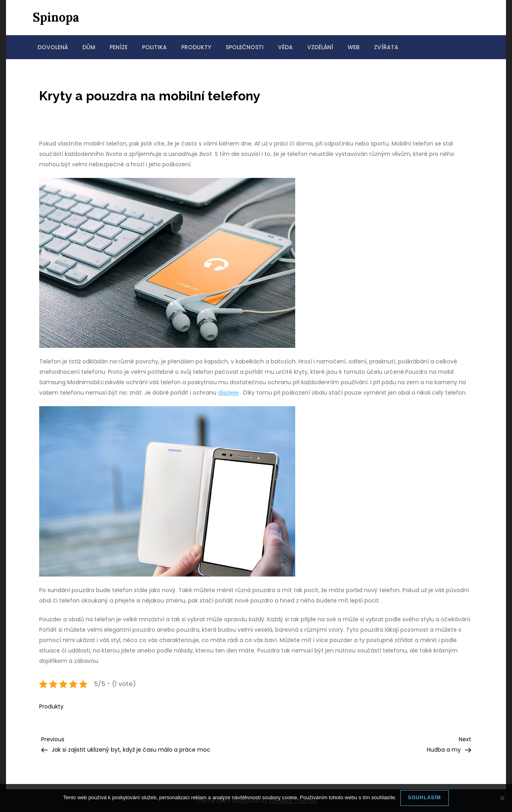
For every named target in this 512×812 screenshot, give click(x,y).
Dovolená (53, 47)
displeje (228, 393)
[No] (502, 798)
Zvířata (386, 47)
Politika (154, 47)
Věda (285, 47)
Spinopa (56, 17)
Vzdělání (320, 47)
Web (354, 47)
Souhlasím (425, 798)
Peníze (119, 47)
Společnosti (245, 47)
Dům (89, 47)
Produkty (196, 47)
